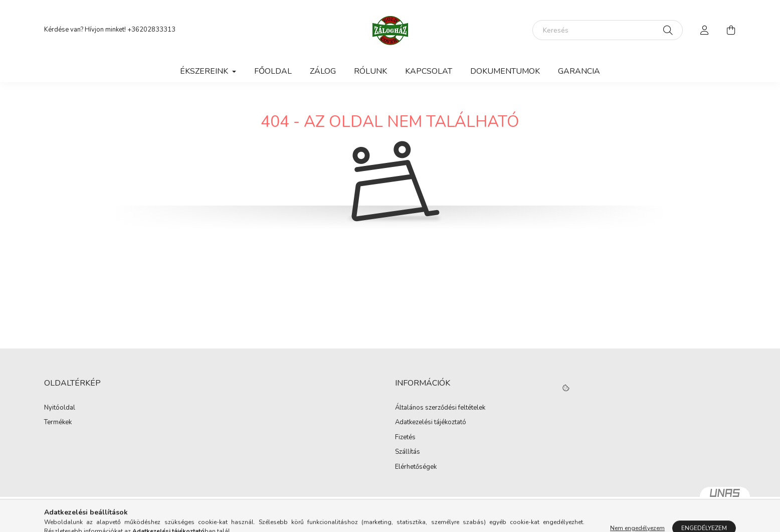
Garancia (579, 71)
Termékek (58, 423)
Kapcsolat (429, 71)
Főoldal (273, 71)
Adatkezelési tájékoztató (431, 423)
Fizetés (405, 438)
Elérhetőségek (416, 467)
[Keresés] (608, 30)
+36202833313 (151, 30)
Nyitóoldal (60, 408)
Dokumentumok (505, 71)
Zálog (323, 71)
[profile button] (705, 30)
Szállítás (408, 452)
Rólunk (370, 71)
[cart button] (731, 30)
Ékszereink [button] (205, 71)
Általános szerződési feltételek (440, 408)
